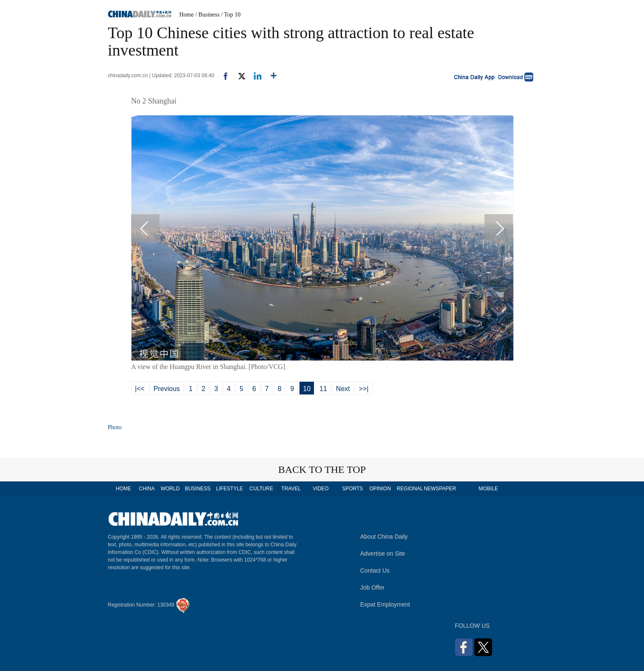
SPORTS (352, 489)
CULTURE (261, 489)
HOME (123, 489)
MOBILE (488, 489)
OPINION (380, 489)
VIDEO (321, 489)
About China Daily (384, 537)
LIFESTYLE (229, 489)
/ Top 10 (231, 15)
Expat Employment (385, 604)
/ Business (207, 15)
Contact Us (375, 570)
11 (323, 389)
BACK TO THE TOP (322, 470)
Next (343, 389)
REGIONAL (410, 489)
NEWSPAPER (440, 489)
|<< (140, 389)
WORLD (170, 489)
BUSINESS (198, 489)
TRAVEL (291, 489)
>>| (364, 389)
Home (187, 15)
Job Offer (372, 587)
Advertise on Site (383, 554)
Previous (167, 389)
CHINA (147, 489)
